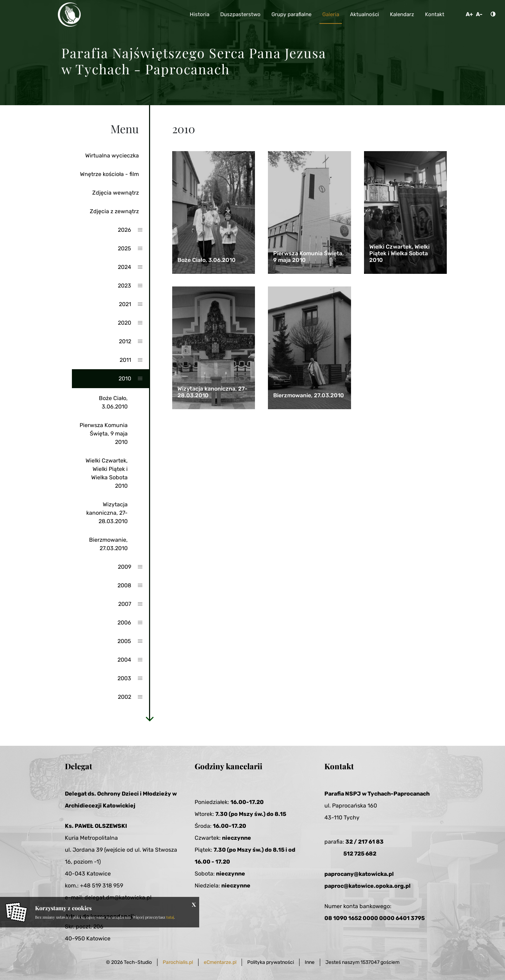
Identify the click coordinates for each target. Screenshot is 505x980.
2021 (125, 304)
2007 (125, 604)
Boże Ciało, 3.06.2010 (113, 402)
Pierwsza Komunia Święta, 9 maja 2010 (104, 434)
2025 (124, 248)
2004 (124, 660)
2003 (124, 678)
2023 (124, 286)
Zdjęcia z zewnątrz (114, 211)
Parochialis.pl (178, 962)
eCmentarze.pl (220, 962)
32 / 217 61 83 (365, 842)
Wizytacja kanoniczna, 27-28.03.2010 (107, 513)
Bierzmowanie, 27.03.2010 (108, 544)
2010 (125, 379)
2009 (124, 567)
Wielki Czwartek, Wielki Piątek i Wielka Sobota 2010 (107, 473)
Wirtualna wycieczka (112, 156)
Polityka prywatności (271, 962)
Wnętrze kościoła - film (109, 174)
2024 (124, 267)
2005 (124, 641)
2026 (124, 230)
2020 (124, 323)
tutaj (170, 917)
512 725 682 (360, 854)
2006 (124, 623)
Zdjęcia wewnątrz (116, 193)
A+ (469, 14)
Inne (310, 962)
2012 (125, 341)
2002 (124, 697)
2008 (124, 585)
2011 (125, 360)
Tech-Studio (138, 962)
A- (479, 14)
